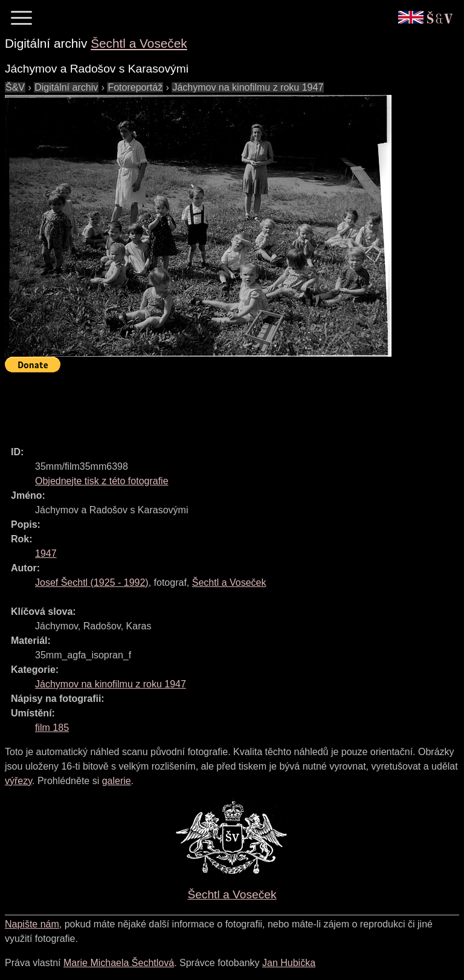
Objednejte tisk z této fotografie (102, 481)
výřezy (18, 781)
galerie (117, 781)
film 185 (52, 728)
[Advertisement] (225, 404)
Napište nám (32, 924)
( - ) (92, 582)
